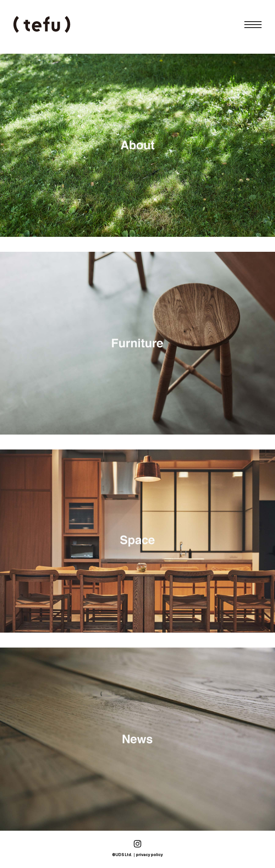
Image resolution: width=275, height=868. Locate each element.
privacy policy (149, 855)
